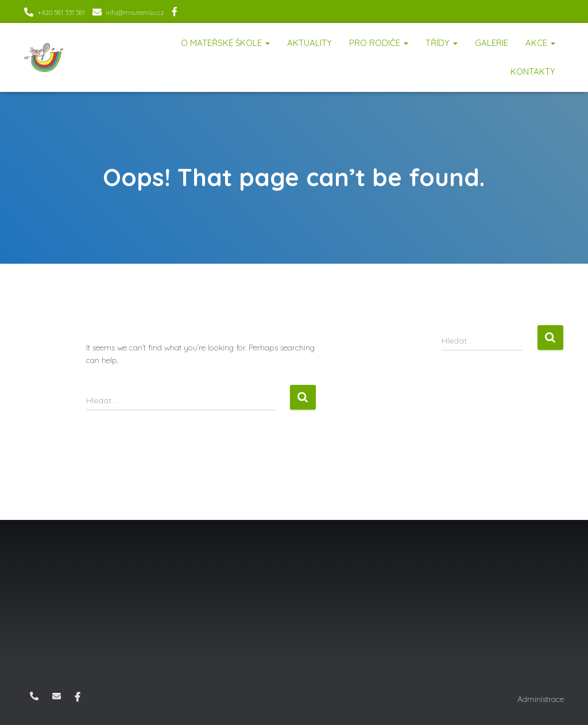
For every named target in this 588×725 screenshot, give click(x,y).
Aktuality (310, 43)
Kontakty (533, 72)
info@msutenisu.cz (135, 12)
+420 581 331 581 (61, 12)
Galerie (492, 43)
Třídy (442, 43)
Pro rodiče (379, 43)
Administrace (541, 699)
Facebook (175, 13)
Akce (540, 43)
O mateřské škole (225, 43)
